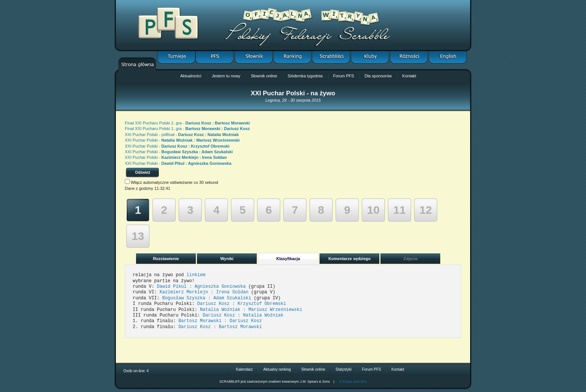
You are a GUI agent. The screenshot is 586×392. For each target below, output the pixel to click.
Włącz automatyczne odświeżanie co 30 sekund (175, 182)
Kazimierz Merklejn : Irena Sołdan (204, 292)
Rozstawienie (166, 259)
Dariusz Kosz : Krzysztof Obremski (242, 304)
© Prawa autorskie (353, 382)
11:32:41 (162, 188)
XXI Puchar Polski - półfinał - (182, 135)
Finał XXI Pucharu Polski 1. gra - (187, 129)
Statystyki (344, 369)
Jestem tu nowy (226, 76)
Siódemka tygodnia (305, 76)
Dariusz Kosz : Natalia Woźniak (243, 315)
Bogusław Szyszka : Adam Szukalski (207, 298)
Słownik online (264, 76)
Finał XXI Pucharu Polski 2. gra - (187, 123)
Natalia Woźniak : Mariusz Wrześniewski (251, 310)
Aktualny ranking (277, 369)
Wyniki (227, 259)
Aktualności (191, 76)
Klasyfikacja (288, 259)
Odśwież (143, 172)
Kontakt (409, 76)
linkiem (196, 275)
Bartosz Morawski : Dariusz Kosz (220, 321)
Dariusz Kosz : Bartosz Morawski (220, 327)
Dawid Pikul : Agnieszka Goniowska (201, 287)
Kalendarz (245, 369)
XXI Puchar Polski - (182, 140)
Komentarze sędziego (350, 259)
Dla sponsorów (378, 76)
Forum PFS (343, 76)
